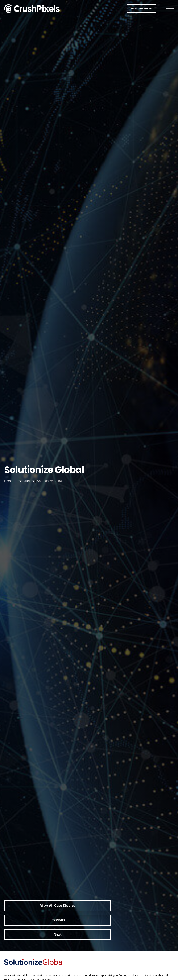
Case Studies (25, 481)
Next (58, 934)
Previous (58, 920)
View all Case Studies (58, 906)
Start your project (141, 8)
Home (8, 481)
